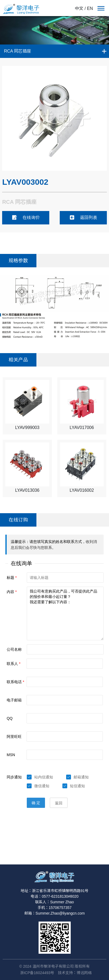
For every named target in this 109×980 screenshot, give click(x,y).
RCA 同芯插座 (18, 51)
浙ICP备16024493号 (37, 973)
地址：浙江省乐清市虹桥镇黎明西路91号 (55, 891)
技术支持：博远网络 (75, 973)
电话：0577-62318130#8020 (54, 896)
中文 (79, 8)
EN (90, 8)
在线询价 (26, 217)
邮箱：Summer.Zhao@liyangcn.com (55, 913)
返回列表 (83, 217)
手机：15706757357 (55, 908)
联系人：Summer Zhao (54, 902)
